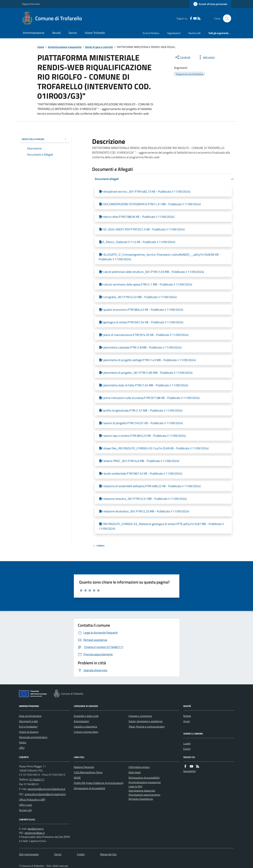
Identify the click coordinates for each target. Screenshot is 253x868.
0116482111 (37, 779)
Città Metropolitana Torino (88, 772)
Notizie (187, 716)
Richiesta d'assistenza (141, 799)
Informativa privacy (139, 767)
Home (41, 47)
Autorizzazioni (81, 721)
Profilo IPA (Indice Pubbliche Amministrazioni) (99, 783)
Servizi (73, 33)
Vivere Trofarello (95, 33)
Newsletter (190, 771)
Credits (81, 854)
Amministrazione (34, 33)
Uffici (22, 748)
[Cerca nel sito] (226, 18)
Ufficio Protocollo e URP (32, 799)
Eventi (187, 749)
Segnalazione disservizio (142, 791)
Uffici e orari (26, 805)
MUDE (77, 778)
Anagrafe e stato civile (86, 716)
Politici (23, 742)
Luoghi (187, 743)
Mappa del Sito (108, 854)
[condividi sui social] (182, 57)
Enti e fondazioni (28, 727)
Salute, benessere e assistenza (145, 721)
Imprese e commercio (140, 716)
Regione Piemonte (31, 4)
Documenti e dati (28, 721)
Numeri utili (194, 33)
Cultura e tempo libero (86, 732)
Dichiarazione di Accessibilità (89, 788)
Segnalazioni (174, 33)
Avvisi (187, 721)
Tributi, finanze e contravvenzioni (147, 727)
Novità (56, 33)
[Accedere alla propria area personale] (210, 4)
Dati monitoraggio (29, 854)
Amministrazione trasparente (65, 47)
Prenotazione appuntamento (144, 795)
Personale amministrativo (33, 737)
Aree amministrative (30, 716)
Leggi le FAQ (135, 786)
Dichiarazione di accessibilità (144, 778)
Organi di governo (29, 732)
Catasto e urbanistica (85, 727)
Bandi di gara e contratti (99, 47)
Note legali (135, 772)
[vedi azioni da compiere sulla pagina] (206, 57)
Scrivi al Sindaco (151, 33)
